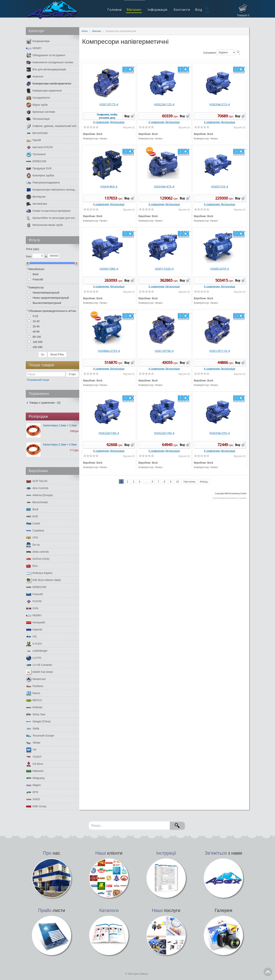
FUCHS (34, 601)
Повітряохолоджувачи (43, 183)
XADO (33, 799)
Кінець (204, 482)
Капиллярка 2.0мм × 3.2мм (60, 425)
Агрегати (35, 77)
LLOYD (34, 658)
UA (207, 12)
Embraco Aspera (39, 573)
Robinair (34, 707)
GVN (32, 608)
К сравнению (101, 122)
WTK (32, 792)
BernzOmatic (37, 133)
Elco (32, 566)
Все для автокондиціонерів (46, 69)
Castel (33, 524)
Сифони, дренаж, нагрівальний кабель (53, 126)
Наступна (189, 482)
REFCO (34, 700)
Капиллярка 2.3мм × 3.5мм (60, 445)
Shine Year (36, 714)
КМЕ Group (36, 806)
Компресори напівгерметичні (49, 84)
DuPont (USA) (38, 559)
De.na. (33, 545)
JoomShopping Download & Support (229, 498)
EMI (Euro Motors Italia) (43, 580)
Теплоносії (36, 154)
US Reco (35, 764)
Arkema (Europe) (40, 495)
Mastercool (36, 679)
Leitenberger (37, 651)
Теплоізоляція (38, 119)
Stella (33, 729)
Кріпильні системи (41, 112)
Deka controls (38, 552)
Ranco (33, 693)
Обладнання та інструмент (46, 55)
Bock (32, 509)
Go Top (268, 972)
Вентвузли (36, 197)
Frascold (34, 594)
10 (177, 482)
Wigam (34, 785)
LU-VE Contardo (39, 665)
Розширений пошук (38, 380)
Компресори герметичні (44, 91)
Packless (35, 686)
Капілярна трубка (40, 176)
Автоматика (37, 204)
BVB (32, 516)
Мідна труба (37, 105)
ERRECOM (36, 161)
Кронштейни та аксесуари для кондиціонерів (53, 218)
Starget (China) (38, 722)
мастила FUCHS (40, 147)
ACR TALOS (37, 481)
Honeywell (36, 623)
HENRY (34, 48)
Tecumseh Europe (40, 736)
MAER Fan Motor (40, 672)
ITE (31, 637)
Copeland (35, 531)
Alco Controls (37, 488)
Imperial (34, 630)
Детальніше (117, 122)
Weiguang (35, 778)
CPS (32, 538)
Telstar (33, 743)
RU (207, 8)
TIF (31, 750)
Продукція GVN (39, 168)
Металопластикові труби (45, 225)
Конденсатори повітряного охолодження (53, 190)
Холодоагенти (38, 98)
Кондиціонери (38, 41)
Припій (34, 140)
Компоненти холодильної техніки (50, 62)
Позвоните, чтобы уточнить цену (107, 116)
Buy (127, 116)
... (146, 482)
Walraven (35, 771)
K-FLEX (34, 644)
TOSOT (34, 757)
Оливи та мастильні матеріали (48, 211)
